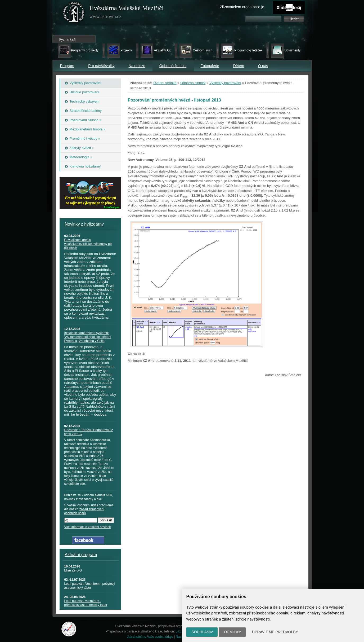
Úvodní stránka (165, 83)
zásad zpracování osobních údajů (84, 511)
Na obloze (137, 66)
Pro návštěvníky (101, 66)
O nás (263, 66)
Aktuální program (81, 555)
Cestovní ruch (203, 50)
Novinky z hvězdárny (84, 224)
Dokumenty (292, 50)
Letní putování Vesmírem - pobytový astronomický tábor (90, 586)
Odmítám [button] (233, 632)
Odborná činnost (173, 66)
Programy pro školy (85, 50)
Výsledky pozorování (225, 83)
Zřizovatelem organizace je (242, 7)
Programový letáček (248, 50)
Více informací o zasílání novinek (88, 527)
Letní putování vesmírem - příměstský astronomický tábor (86, 603)
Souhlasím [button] (203, 632)
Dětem (239, 66)
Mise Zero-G (73, 570)
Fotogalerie (210, 66)
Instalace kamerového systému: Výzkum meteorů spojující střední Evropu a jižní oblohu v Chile (88, 337)
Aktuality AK (162, 50)
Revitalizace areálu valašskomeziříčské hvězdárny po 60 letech (88, 244)
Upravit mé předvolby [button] (275, 632)
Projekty (126, 50)
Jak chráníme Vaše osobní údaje (150, 637)
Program (67, 66)
